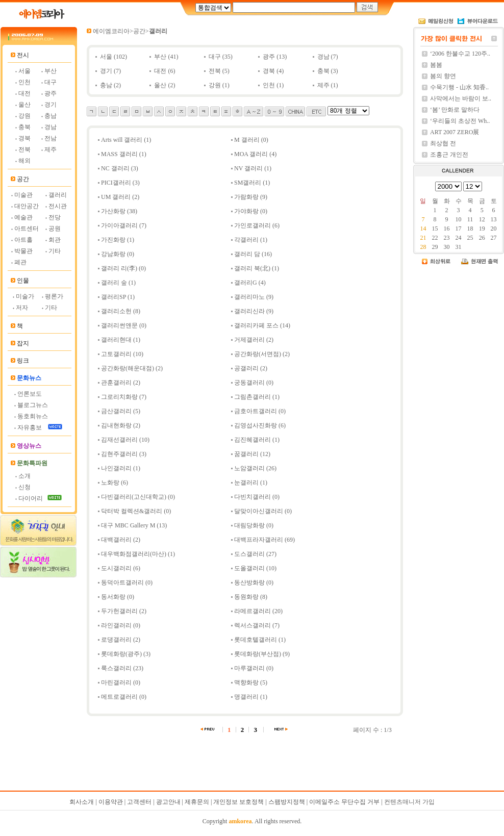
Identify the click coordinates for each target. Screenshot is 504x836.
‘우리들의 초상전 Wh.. (460, 121)
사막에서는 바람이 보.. (461, 98)
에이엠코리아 (111, 31)
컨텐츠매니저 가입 (409, 802)
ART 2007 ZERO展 (455, 132)
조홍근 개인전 (449, 155)
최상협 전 (443, 143)
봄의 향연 (443, 76)
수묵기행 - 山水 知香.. (459, 87)
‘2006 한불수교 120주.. (460, 54)
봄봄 (436, 65)
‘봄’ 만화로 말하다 (455, 110)
